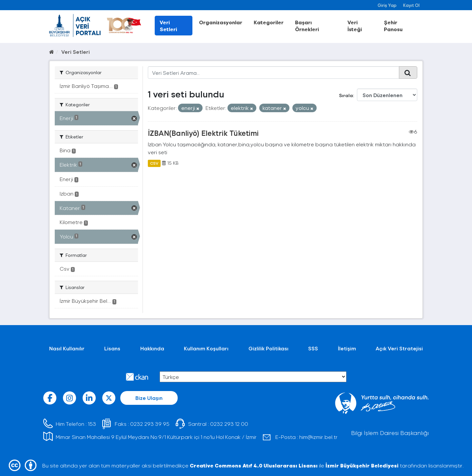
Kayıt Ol (411, 5)
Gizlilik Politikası (268, 348)
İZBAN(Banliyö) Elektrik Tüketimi (203, 133)
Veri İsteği (355, 26)
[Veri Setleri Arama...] (274, 72)
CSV (154, 163)
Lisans (112, 348)
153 (92, 424)
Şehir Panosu (393, 26)
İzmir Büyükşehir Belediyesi (362, 465)
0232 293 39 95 (150, 424)
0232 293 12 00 (229, 424)
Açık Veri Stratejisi (399, 348)
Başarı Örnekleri (307, 26)
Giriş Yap (387, 5)
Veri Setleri (168, 26)
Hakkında (152, 348)
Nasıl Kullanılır (67, 348)
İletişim (347, 348)
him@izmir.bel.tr (318, 437)
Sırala (346, 95)
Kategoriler (269, 22)
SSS (313, 348)
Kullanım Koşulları (206, 348)
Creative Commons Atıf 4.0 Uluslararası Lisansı (254, 465)
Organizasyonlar (221, 22)
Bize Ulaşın (149, 398)
